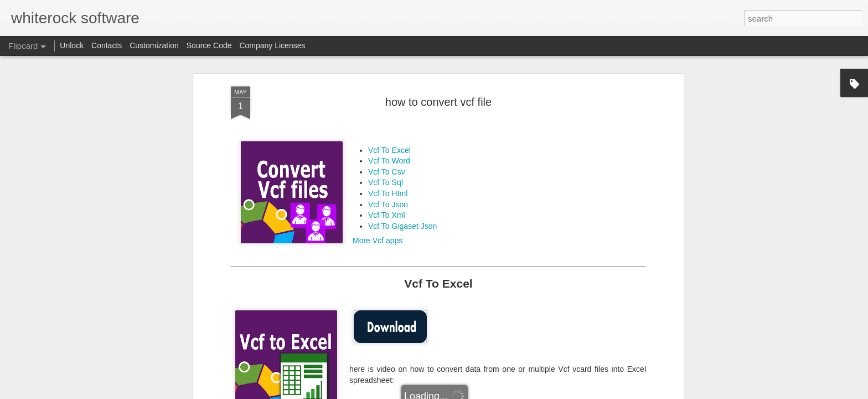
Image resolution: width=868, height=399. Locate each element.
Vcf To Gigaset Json (402, 214)
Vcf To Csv (387, 160)
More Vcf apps (378, 229)
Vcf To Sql (386, 171)
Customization (154, 45)
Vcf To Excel (389, 138)
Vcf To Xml (387, 203)
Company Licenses (272, 45)
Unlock (72, 45)
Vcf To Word (389, 149)
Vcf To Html (388, 182)
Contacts (107, 45)
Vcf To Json (388, 192)
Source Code (209, 45)
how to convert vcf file (438, 90)
